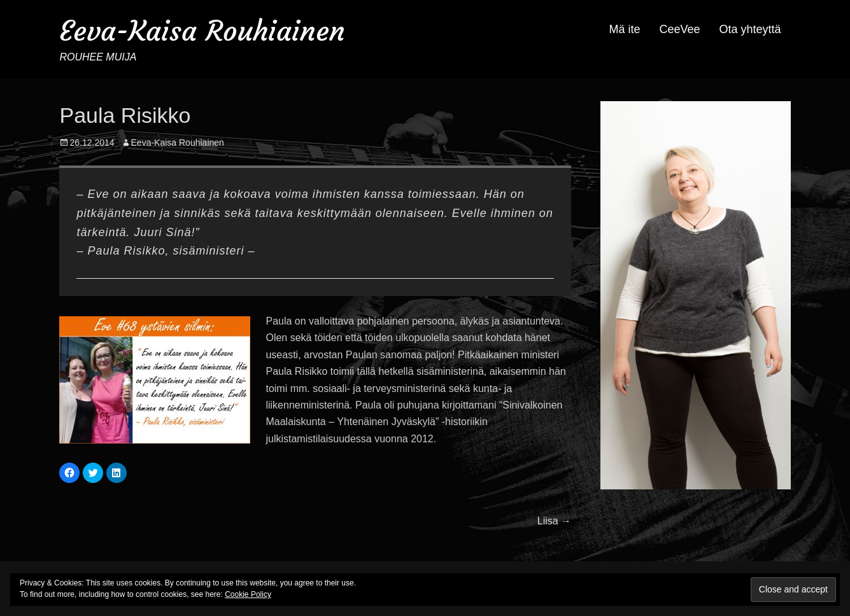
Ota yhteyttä (750, 29)
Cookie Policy (248, 594)
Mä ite (624, 29)
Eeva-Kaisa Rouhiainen (202, 31)
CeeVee (679, 29)
